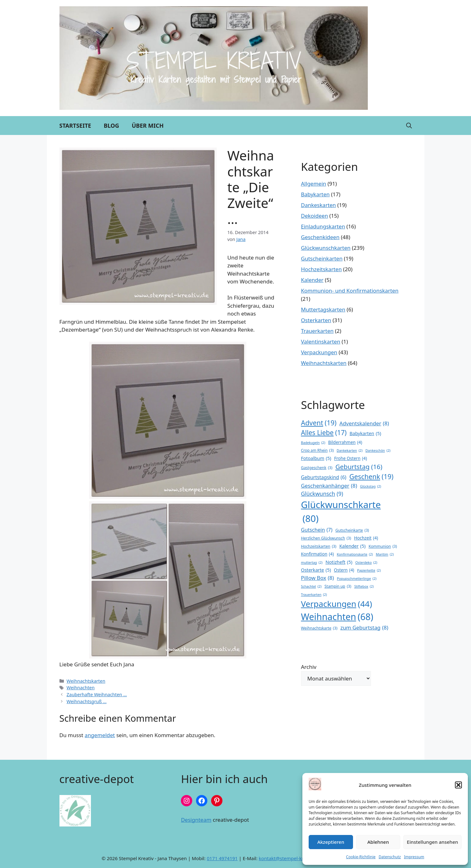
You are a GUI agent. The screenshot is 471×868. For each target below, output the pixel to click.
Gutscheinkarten (322, 258)
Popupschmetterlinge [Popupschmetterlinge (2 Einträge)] (357, 579)
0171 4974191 (222, 858)
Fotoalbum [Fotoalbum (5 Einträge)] (316, 458)
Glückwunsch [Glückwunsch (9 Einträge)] (322, 494)
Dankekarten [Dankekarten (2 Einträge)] (350, 451)
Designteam (196, 820)
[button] (458, 785)
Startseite (75, 126)
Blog (112, 126)
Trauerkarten (317, 331)
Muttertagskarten (323, 309)
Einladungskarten (323, 226)
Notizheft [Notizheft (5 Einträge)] (339, 562)
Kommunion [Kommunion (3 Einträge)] (383, 546)
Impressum (414, 857)
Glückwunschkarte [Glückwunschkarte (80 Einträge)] (341, 512)
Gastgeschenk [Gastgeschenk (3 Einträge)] (317, 468)
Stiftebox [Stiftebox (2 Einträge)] (364, 586)
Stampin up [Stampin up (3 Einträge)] (338, 586)
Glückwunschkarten (326, 248)
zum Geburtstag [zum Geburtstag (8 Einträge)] (364, 627)
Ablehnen (378, 842)
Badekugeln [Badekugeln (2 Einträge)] (313, 443)
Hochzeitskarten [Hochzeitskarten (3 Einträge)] (319, 546)
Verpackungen (319, 352)
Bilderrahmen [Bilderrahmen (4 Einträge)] (345, 442)
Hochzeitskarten (322, 269)
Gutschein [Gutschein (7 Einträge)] (317, 530)
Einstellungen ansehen (432, 842)
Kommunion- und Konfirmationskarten (350, 291)
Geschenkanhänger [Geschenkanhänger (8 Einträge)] (329, 486)
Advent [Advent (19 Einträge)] (319, 423)
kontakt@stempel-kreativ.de (290, 858)
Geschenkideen (320, 237)
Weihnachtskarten (86, 681)
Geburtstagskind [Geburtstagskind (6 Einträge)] (324, 477)
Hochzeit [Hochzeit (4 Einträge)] (366, 538)
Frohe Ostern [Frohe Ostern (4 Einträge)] (350, 458)
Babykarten (315, 194)
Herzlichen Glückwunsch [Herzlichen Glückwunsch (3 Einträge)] (326, 538)
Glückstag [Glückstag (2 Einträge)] (370, 486)
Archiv (309, 667)
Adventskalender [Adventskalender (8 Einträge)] (364, 423)
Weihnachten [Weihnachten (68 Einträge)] (337, 617)
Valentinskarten (321, 342)
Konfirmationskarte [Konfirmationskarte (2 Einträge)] (355, 554)
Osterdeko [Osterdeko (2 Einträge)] (366, 563)
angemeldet (100, 735)
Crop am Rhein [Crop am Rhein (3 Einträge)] (317, 451)
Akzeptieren (331, 842)
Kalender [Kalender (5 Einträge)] (352, 546)
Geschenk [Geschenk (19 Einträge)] (371, 477)
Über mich (148, 126)
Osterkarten (316, 320)
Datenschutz (390, 857)
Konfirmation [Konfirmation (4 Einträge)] (318, 554)
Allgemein (314, 184)
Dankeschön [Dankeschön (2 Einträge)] (378, 451)
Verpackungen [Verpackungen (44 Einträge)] (337, 604)
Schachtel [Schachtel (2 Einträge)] (311, 586)
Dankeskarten (319, 205)
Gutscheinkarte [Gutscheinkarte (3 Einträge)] (352, 530)
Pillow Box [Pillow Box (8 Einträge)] (318, 578)
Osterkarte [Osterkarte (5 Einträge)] (316, 570)
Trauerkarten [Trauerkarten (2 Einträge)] (314, 595)
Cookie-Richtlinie (361, 857)
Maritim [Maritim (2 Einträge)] (385, 554)
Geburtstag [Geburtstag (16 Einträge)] (359, 467)
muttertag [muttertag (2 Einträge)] (312, 563)
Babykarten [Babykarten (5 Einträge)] (365, 434)
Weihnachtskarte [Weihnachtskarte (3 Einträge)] (319, 628)
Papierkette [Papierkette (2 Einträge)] (369, 570)
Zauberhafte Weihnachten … (97, 694)
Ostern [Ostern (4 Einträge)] (344, 570)
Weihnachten (81, 688)
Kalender (312, 280)
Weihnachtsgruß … (87, 701)
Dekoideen (315, 216)
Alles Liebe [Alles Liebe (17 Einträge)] (324, 433)
